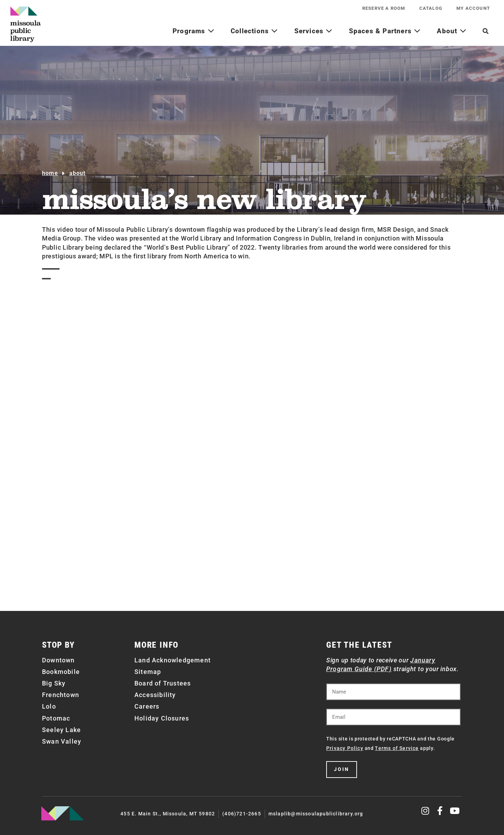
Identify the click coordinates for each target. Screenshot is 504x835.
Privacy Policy (345, 748)
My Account (473, 8)
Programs (194, 31)
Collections (254, 31)
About (451, 31)
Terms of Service (397, 748)
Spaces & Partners (385, 31)
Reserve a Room (384, 8)
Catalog (431, 8)
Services (314, 31)
